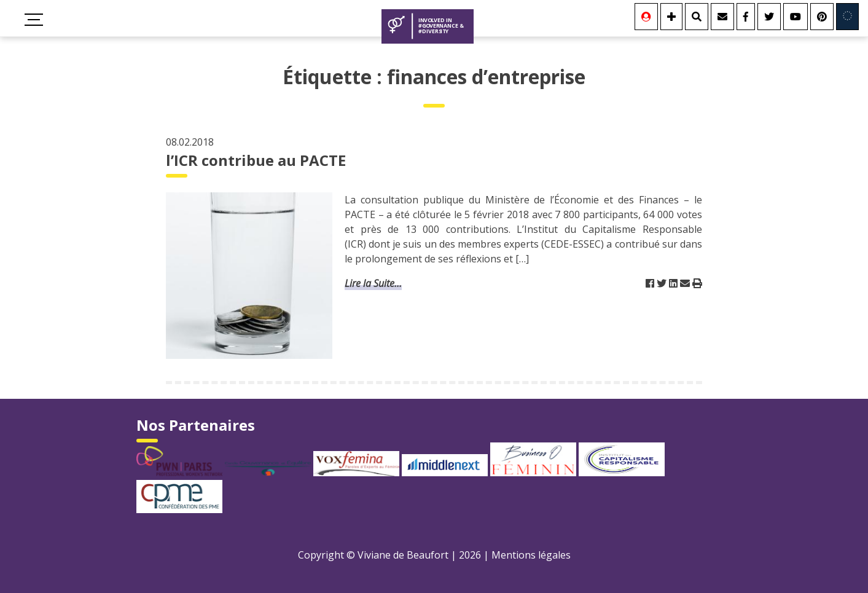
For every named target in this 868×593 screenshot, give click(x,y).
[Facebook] (746, 17)
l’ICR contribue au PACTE (256, 160)
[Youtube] (796, 17)
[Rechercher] (697, 17)
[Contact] (722, 17)
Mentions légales (531, 555)
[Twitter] (769, 17)
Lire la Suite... (373, 283)
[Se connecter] (646, 17)
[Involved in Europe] (847, 17)
